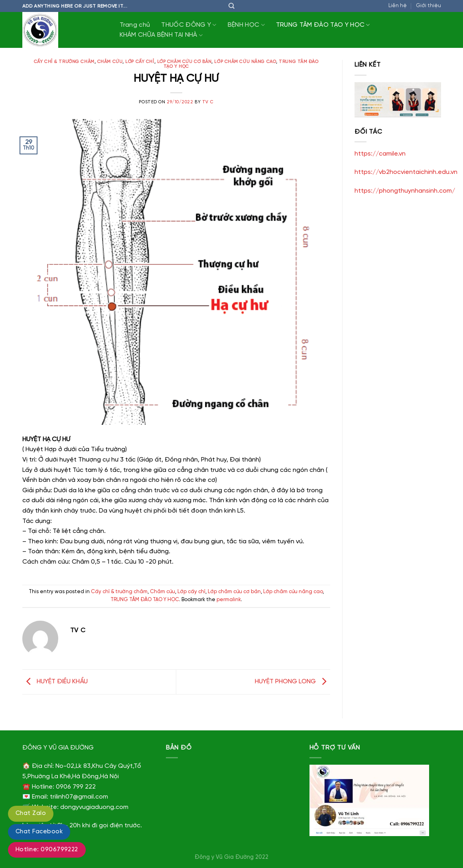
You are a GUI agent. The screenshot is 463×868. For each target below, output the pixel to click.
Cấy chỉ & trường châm (64, 62)
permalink (229, 600)
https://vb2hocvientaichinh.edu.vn (406, 172)
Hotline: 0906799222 (47, 850)
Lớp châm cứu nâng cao (245, 62)
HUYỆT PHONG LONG (293, 682)
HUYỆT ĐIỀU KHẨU (55, 682)
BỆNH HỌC (246, 25)
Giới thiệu (429, 6)
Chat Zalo (31, 813)
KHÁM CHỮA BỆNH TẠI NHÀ (161, 35)
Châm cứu (110, 62)
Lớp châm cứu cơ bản (184, 62)
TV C (208, 102)
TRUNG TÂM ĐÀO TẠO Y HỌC (323, 25)
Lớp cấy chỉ (140, 62)
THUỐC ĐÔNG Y (189, 25)
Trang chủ (135, 25)
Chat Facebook (39, 832)
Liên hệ (398, 6)
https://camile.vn (380, 154)
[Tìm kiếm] (231, 6)
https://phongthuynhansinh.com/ (405, 191)
